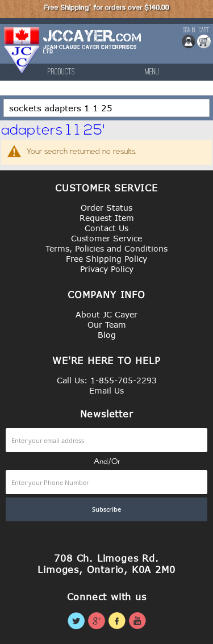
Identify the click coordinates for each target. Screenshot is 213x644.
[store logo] (22, 50)
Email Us (106, 390)
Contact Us (106, 228)
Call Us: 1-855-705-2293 (107, 380)
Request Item (107, 218)
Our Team (107, 325)
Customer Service (106, 238)
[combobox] (106, 108)
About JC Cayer (106, 314)
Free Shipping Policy (106, 259)
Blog (107, 335)
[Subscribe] (106, 509)
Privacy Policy (107, 269)
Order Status (106, 208)
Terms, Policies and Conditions (106, 248)
